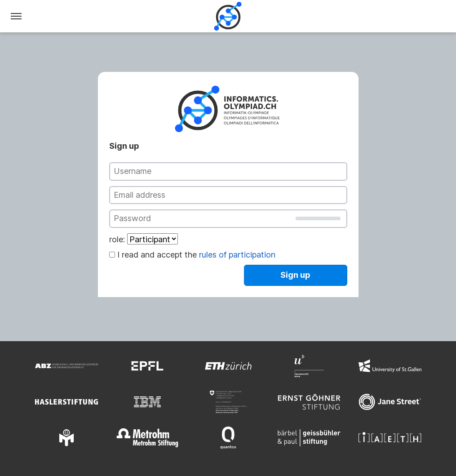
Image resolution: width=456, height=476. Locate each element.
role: (117, 239)
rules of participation (237, 255)
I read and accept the (196, 255)
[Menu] (16, 16)
